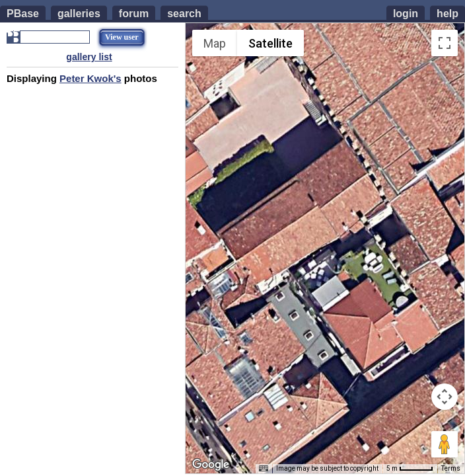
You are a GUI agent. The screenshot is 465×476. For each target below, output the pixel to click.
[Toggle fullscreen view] (445, 43)
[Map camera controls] (445, 397)
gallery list (89, 57)
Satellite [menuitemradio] (270, 43)
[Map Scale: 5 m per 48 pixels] (410, 469)
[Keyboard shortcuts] (264, 469)
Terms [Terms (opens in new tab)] (451, 468)
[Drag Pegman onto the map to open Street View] (445, 444)
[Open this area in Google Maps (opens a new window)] (211, 465)
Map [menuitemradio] (215, 43)
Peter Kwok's (90, 78)
